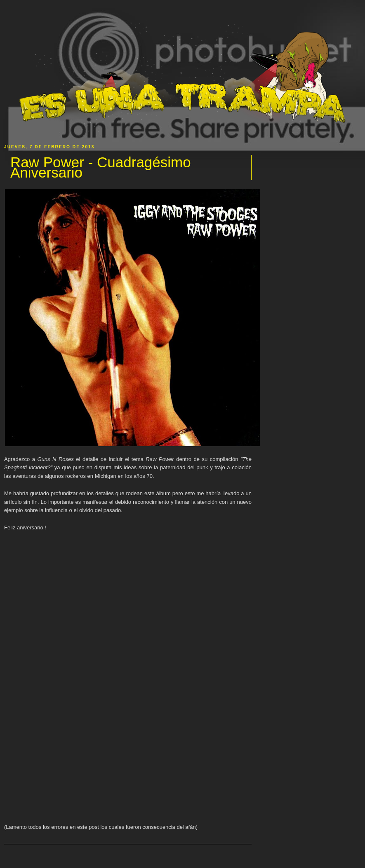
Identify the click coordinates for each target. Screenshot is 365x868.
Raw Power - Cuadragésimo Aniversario (101, 167)
